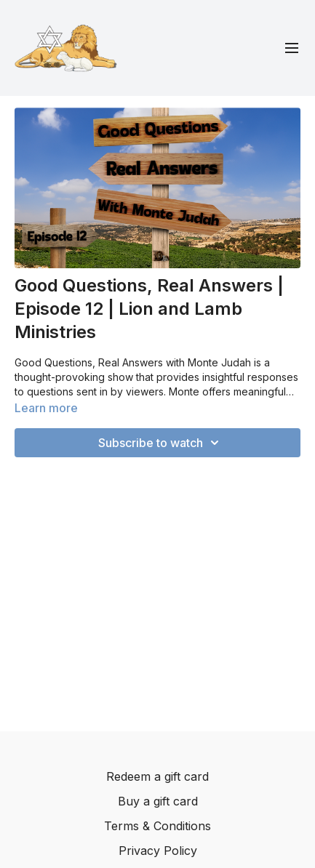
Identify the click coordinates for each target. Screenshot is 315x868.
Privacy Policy (158, 851)
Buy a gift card (158, 801)
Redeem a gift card (157, 776)
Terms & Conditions (157, 826)
